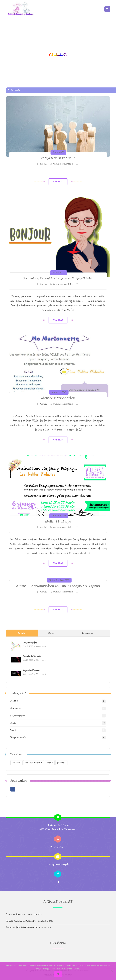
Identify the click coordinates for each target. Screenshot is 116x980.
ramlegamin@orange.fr (58, 864)
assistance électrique (34, 763)
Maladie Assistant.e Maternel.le (21, 921)
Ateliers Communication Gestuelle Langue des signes (58, 586)
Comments (87, 633)
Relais (13, 723)
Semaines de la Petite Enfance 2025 (23, 928)
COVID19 (14, 701)
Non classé (16, 709)
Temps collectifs (18, 737)
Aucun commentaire (63, 164)
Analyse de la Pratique (58, 158)
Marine (43, 164)
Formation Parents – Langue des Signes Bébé (58, 278)
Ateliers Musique (58, 522)
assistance (16, 763)
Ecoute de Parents (32, 656)
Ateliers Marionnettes (58, 398)
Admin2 (43, 404)
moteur (50, 763)
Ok (58, 974)
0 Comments (41, 646)
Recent (51, 633)
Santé (13, 730)
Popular (22, 633)
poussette (61, 763)
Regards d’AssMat (32, 670)
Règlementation (18, 716)
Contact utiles (30, 643)
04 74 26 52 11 (58, 847)
